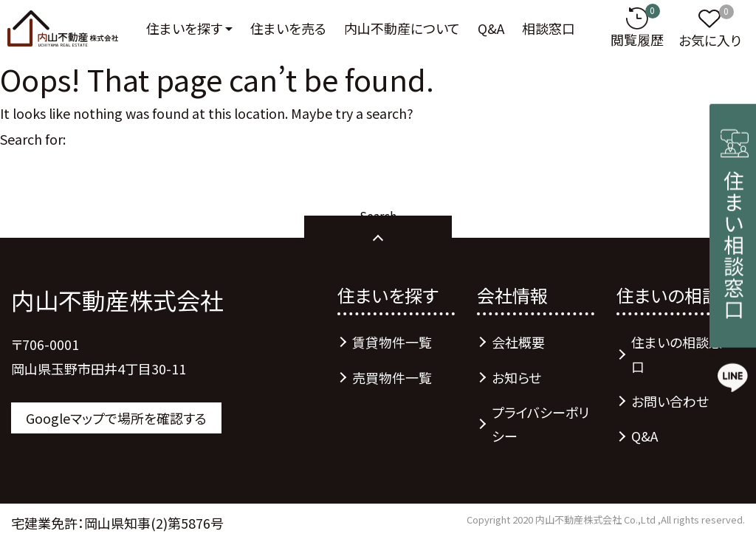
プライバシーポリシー (540, 424)
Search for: (33, 139)
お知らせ (516, 377)
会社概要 (518, 342)
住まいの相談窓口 (677, 354)
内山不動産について (402, 28)
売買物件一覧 (392, 377)
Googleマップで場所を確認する (116, 418)
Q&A (491, 28)
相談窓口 (549, 28)
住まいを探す (184, 28)
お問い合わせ (670, 401)
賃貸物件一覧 (392, 342)
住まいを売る (288, 28)
